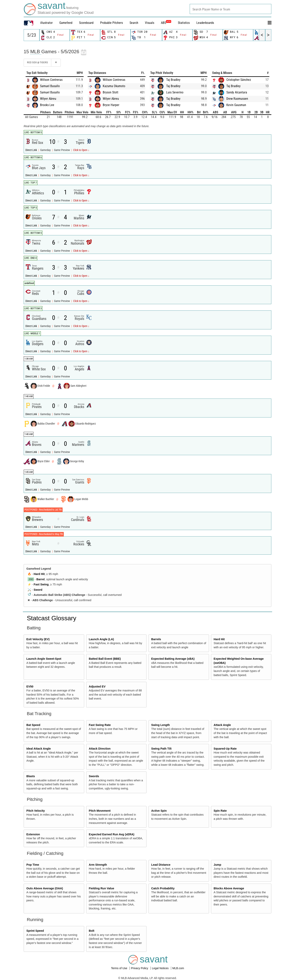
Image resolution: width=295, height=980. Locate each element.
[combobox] (231, 9)
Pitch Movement (100, 811)
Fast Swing (41, 584)
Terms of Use (119, 968)
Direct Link (31, 150)
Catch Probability (163, 888)
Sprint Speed (35, 931)
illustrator (46, 23)
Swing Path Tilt (161, 749)
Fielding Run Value (101, 888)
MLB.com (178, 968)
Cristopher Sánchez (239, 80)
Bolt (91, 931)
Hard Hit (39, 574)
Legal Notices (161, 968)
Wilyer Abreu (48, 99)
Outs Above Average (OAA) (45, 888)
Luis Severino (175, 92)
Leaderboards (205, 23)
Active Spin (159, 811)
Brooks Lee (47, 105)
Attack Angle (222, 725)
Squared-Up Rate (225, 749)
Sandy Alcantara (237, 92)
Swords (94, 776)
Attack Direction (100, 749)
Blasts (31, 776)
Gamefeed (66, 23)
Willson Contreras (51, 80)
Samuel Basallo (50, 86)
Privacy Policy (140, 968)
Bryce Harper (111, 105)
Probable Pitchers (112, 23)
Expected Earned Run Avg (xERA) (112, 834)
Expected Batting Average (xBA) (173, 659)
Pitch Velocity (36, 811)
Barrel (41, 579)
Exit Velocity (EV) (38, 639)
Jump (217, 865)
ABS (166, 23)
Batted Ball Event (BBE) (105, 659)
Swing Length (161, 725)
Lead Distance (161, 865)
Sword (38, 590)
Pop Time (33, 865)
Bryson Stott (111, 92)
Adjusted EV (97, 687)
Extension (33, 834)
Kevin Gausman (236, 105)
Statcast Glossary (52, 618)
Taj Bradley (173, 80)
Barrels (156, 639)
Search (134, 23)
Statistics (184, 23)
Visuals (150, 23)
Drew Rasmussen (237, 99)
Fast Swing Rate (100, 725)
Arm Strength (98, 865)
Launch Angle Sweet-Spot (44, 659)
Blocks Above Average (229, 888)
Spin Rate (220, 811)
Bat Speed (33, 725)
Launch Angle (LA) (101, 639)
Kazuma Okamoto (114, 86)
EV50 (30, 687)
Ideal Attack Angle (39, 749)
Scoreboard (86, 23)
